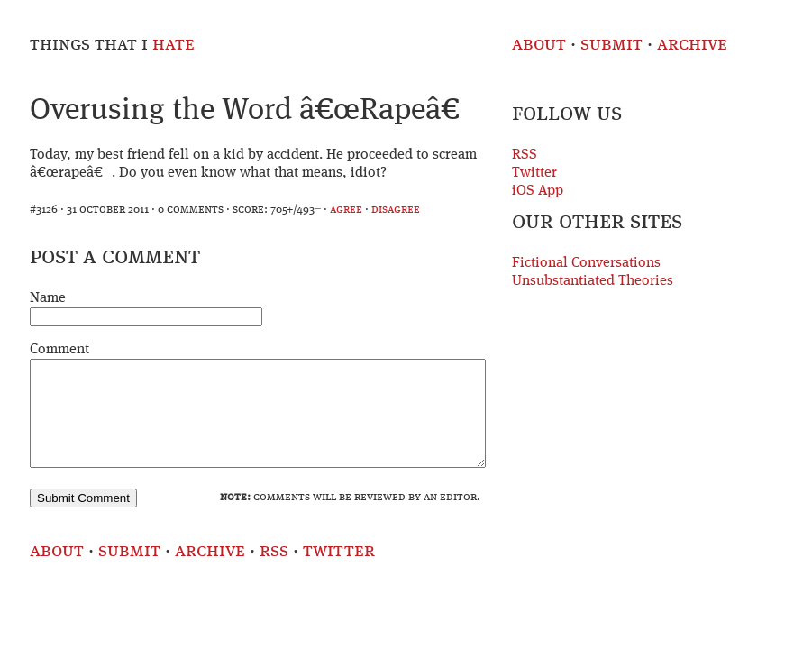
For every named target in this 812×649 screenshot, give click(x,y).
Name (48, 298)
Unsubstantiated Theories (593, 281)
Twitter (534, 173)
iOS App (538, 191)
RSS (525, 155)
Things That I (112, 45)
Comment (59, 350)
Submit (611, 45)
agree (346, 210)
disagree (396, 210)
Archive (692, 45)
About (539, 45)
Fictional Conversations (586, 263)
